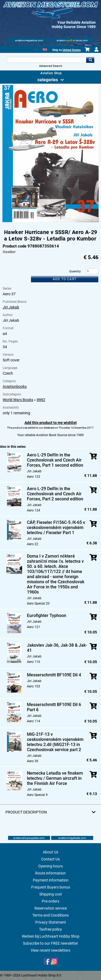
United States (72, 50)
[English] (45, 49)
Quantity (75, 271)
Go (90, 60)
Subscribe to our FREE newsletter (50, 943)
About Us (50, 852)
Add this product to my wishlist (51, 423)
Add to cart (65, 279)
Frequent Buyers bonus (51, 887)
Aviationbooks (15, 386)
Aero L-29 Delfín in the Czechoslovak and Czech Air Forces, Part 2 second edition (55, 494)
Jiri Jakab (11, 307)
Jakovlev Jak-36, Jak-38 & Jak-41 (57, 648)
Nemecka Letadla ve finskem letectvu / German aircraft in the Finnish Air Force (55, 778)
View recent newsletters (50, 950)
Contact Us (50, 859)
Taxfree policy (50, 929)
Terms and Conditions (50, 915)
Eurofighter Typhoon (47, 616)
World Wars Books (18, 400)
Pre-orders (50, 901)
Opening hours (50, 866)
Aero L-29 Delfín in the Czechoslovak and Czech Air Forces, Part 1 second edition (55, 460)
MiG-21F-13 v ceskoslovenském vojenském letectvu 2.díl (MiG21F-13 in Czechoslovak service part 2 (55, 742)
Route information (50, 873)
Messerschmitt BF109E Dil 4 (54, 675)
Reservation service (51, 908)
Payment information (51, 880)
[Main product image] (50, 221)
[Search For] (47, 60)
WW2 (41, 400)
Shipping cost (51, 894)
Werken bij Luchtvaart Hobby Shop (51, 936)
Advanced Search (51, 66)
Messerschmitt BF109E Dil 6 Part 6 (54, 707)
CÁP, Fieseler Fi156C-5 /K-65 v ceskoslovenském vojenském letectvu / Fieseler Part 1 (56, 528)
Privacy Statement (51, 922)
